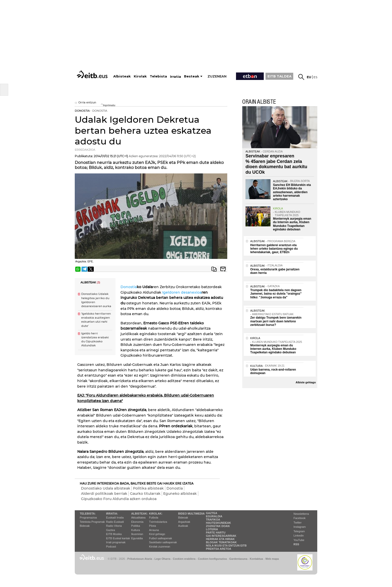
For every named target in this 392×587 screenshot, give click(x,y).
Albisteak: (140, 514)
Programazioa (88, 518)
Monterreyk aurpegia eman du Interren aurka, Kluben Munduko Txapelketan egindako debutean (292, 224)
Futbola (154, 518)
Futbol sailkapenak (160, 538)
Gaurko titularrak (145, 494)
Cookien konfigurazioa (212, 559)
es (315, 77)
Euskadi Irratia (115, 518)
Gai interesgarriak (221, 536)
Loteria (212, 529)
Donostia (129, 287)
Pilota (152, 526)
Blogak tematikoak (221, 542)
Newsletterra (301, 514)
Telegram (299, 531)
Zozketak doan (218, 526)
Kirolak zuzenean (159, 547)
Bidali (223, 269)
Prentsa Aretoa (219, 549)
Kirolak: (156, 514)
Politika (136, 526)
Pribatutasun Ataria (140, 559)
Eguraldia (137, 538)
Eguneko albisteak (180, 494)
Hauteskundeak (218, 523)
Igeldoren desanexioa (182, 292)
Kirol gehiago (157, 534)
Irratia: (112, 514)
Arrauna (154, 530)
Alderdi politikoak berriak (104, 494)
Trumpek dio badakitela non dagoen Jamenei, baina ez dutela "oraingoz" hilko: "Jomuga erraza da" (276, 294)
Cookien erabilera (184, 559)
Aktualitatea (138, 518)
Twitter (297, 523)
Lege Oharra (162, 559)
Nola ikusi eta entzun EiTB (226, 546)
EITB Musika (114, 534)
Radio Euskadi (115, 522)
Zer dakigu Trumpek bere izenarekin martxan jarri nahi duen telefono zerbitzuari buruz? (276, 321)
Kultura (136, 530)
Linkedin (299, 536)
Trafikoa (213, 520)
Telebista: (88, 514)
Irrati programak (116, 542)
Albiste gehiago (306, 382)
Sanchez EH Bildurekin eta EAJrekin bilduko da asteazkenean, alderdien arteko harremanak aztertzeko (292, 192)
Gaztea (110, 530)
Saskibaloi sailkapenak (163, 542)
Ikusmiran (137, 534)
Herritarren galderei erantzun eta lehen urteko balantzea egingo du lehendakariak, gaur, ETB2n (274, 249)
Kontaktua (256, 559)
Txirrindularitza (158, 522)
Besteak (192, 76)
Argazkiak (184, 522)
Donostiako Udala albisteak (106, 488)
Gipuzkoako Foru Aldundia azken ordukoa (119, 499)
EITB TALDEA (279, 76)
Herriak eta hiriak (220, 539)
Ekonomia (137, 522)
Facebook (299, 518)
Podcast (111, 547)
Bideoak (85, 526)
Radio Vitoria (114, 526)
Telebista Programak (92, 522)
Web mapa (272, 559)
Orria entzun (85, 103)
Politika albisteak (148, 488)
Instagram (300, 527)
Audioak (183, 526)
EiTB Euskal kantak (118, 538)
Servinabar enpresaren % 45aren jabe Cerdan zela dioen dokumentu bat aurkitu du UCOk (276, 164)
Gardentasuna (238, 559)
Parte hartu (216, 533)
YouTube (299, 540)
